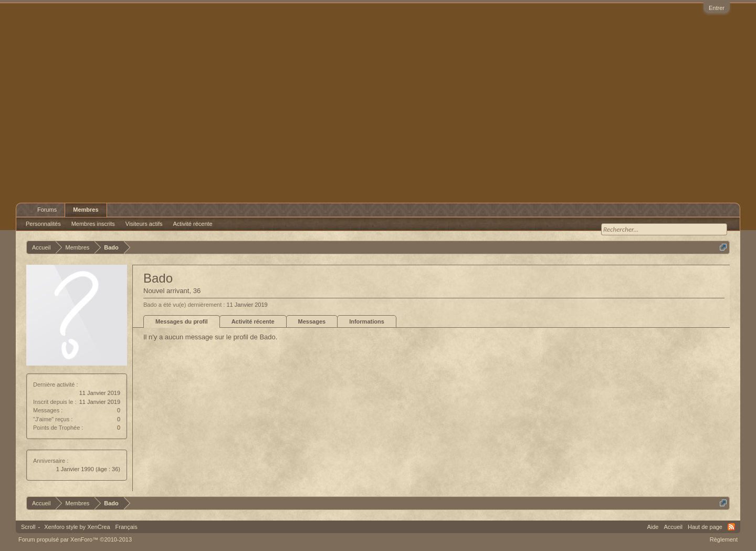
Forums (47, 210)
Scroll (28, 527)
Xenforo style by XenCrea (77, 527)
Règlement (724, 539)
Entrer (717, 8)
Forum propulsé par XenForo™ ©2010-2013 (75, 539)
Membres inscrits (93, 224)
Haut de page (705, 527)
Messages (312, 321)
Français (127, 527)
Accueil (673, 527)
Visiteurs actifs (144, 224)
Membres (86, 210)
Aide (653, 527)
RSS (731, 527)
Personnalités (43, 224)
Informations (367, 321)
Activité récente (253, 321)
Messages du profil (182, 321)
